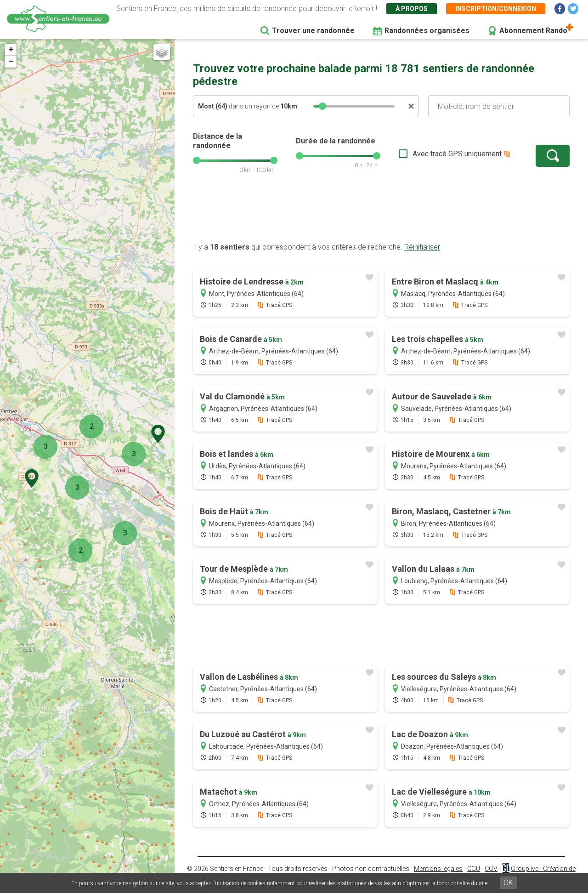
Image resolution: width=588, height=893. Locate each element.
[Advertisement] (381, 213)
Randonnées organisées (427, 31)
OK (508, 883)
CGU (474, 869)
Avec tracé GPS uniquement (457, 154)
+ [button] (11, 50)
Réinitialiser (422, 247)
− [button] (11, 62)
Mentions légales (438, 869)
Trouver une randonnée (313, 31)
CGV (491, 869)
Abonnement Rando (533, 31)
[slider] (322, 106)
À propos (412, 9)
